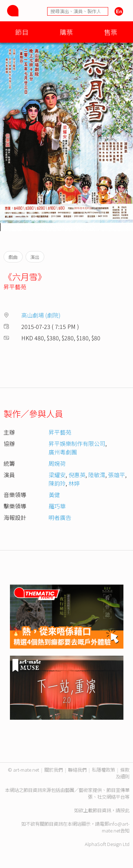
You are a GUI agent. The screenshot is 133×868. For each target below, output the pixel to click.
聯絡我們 (77, 770)
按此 (125, 810)
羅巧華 (57, 506)
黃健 (54, 495)
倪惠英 (77, 475)
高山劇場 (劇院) (41, 315)
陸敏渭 (97, 475)
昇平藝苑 (15, 287)
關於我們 (54, 770)
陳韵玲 (57, 483)
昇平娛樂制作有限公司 (77, 443)
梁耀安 (57, 475)
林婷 (74, 483)
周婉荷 (57, 463)
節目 (22, 32)
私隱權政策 (103, 770)
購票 (66, 32)
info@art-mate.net (116, 827)
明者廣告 (60, 517)
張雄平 (117, 475)
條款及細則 (123, 773)
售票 (111, 32)
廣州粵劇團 (63, 452)
